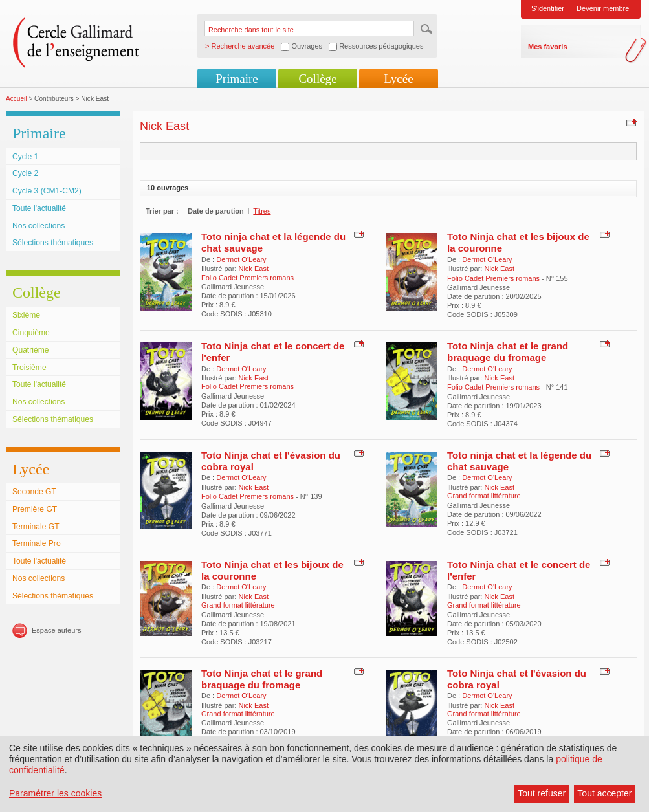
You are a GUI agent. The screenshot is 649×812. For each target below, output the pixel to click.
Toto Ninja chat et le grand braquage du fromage (508, 352)
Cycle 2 (25, 173)
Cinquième (31, 333)
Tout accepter (604, 793)
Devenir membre (603, 8)
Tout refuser (542, 793)
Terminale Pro (37, 543)
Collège (317, 79)
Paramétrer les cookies (55, 793)
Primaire (236, 79)
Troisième (29, 368)
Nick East (253, 269)
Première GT (35, 509)
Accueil (16, 99)
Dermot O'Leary (241, 259)
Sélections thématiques (53, 243)
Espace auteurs (56, 630)
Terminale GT (36, 527)
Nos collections (38, 226)
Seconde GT (34, 492)
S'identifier (548, 8)
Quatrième (30, 350)
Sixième (26, 315)
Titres (262, 211)
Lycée (398, 79)
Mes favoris (548, 47)
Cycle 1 (25, 157)
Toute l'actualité (39, 208)
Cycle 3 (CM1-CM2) (47, 191)
